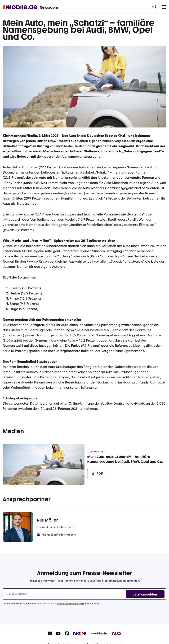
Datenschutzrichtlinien (69, 604)
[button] (154, 7)
